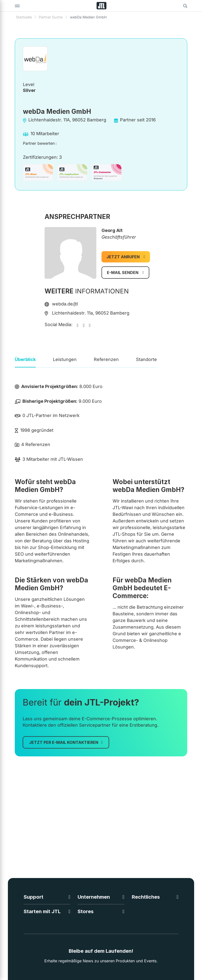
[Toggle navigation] (17, 6)
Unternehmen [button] (94, 897)
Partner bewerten (39, 143)
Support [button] (34, 897)
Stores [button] (86, 911)
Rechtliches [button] (146, 897)
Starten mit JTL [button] (42, 911)
